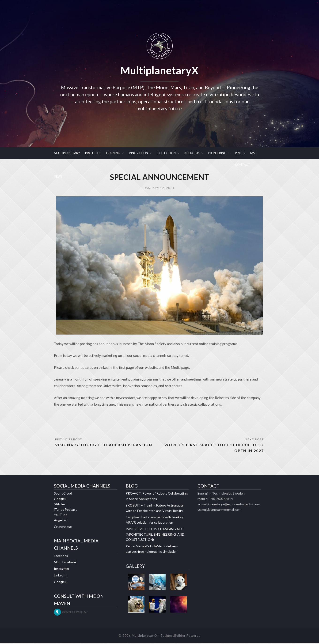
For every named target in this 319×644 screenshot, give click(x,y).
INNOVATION (138, 153)
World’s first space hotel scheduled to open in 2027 (213, 449)
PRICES (240, 153)
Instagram (61, 570)
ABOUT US (192, 153)
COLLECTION (166, 153)
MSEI (254, 153)
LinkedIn (60, 576)
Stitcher (60, 505)
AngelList (61, 521)
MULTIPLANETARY (67, 153)
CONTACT (243, 165)
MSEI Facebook (65, 563)
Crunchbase (63, 528)
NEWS (58, 176)
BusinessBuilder (173, 637)
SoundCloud (63, 494)
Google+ (60, 500)
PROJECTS (93, 153)
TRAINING (113, 153)
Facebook (61, 557)
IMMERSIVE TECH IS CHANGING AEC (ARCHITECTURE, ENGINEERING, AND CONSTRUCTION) (155, 535)
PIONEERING (217, 153)
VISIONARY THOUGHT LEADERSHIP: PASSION (104, 446)
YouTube (61, 516)
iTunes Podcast (65, 511)
